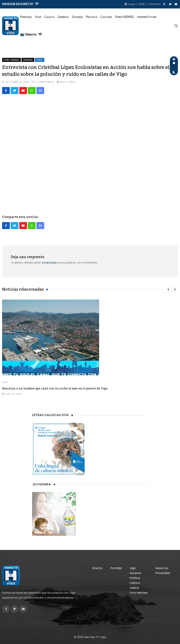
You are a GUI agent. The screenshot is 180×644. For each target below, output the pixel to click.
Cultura (106, 17)
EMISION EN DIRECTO (18, 4)
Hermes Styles (147, 17)
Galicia (49, 17)
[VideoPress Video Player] (90, 152)
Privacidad (163, 573)
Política (92, 17)
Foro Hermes (139, 593)
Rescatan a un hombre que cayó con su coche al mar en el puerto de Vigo (55, 389)
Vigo (38, 17)
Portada (26, 17)
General (63, 17)
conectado (49, 263)
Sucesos (77, 17)
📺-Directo (28, 35)
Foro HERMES (125, 17)
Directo (97, 568)
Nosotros (162, 568)
